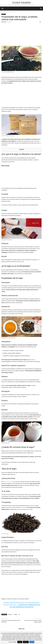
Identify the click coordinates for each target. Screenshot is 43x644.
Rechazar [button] (26, 642)
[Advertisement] (22, 34)
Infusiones (14, 12)
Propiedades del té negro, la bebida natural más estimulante (19, 18)
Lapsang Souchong (8, 482)
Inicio (3, 12)
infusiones (10, 614)
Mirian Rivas (4, 22)
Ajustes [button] (20, 642)
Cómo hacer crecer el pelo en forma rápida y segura (33, 621)
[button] (2, 8)
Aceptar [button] (32, 642)
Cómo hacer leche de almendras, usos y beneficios (11, 621)
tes (19, 614)
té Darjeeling (23, 507)
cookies (5, 633)
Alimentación (8, 12)
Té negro (15, 614)
